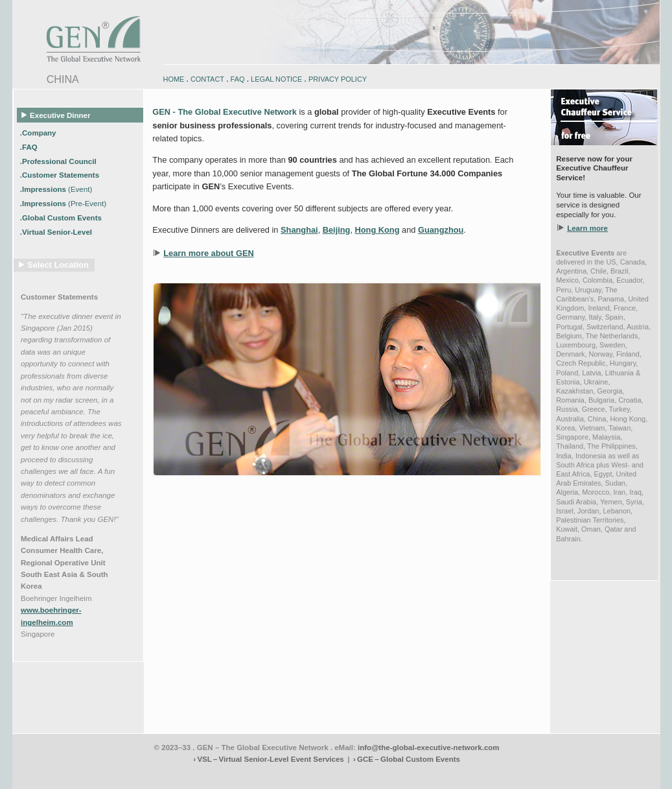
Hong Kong (377, 230)
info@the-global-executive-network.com (429, 748)
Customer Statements (59, 297)
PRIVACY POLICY (338, 79)
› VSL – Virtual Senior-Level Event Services (268, 759)
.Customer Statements (61, 175)
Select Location (58, 265)
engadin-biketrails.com (284, 775)
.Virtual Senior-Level (57, 232)
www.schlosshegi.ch (103, 785)
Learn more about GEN (208, 253)
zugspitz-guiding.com (540, 775)
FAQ (238, 79)
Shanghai (299, 230)
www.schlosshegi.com (43, 785)
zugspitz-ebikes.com (600, 775)
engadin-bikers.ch (379, 775)
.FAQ (30, 147)
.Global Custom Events (62, 218)
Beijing (337, 230)
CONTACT (207, 79)
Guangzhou (441, 230)
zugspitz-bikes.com (433, 775)
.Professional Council (59, 161)
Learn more (587, 228)
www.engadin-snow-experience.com (201, 775)
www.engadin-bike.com (44, 775)
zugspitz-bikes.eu (485, 775)
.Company (39, 132)
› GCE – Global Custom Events (407, 759)
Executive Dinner (56, 115)
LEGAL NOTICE (276, 79)
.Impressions (56, 189)
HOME (174, 79)
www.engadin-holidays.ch (113, 775)
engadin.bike (334, 775)
